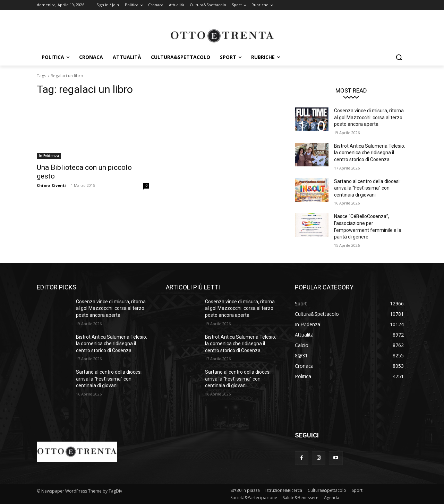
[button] (399, 57)
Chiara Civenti (51, 185)
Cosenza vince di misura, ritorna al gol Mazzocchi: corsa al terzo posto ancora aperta (369, 117)
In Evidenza (49, 156)
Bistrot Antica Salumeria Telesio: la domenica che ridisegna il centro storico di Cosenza (370, 153)
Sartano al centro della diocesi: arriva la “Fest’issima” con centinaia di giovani (367, 188)
